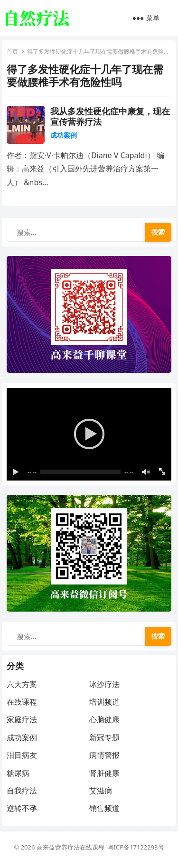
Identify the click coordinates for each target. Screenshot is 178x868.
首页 (12, 52)
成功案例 (64, 135)
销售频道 (104, 808)
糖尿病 (18, 773)
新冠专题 (104, 737)
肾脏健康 (104, 773)
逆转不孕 (22, 808)
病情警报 (104, 755)
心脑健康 (104, 719)
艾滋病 (101, 791)
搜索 (158, 232)
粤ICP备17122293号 (136, 847)
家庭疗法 (22, 719)
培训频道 (104, 702)
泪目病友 (22, 755)
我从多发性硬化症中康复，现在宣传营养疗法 (110, 116)
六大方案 (22, 684)
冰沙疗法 (104, 684)
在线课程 (22, 702)
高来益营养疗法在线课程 (72, 847)
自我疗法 (22, 791)
